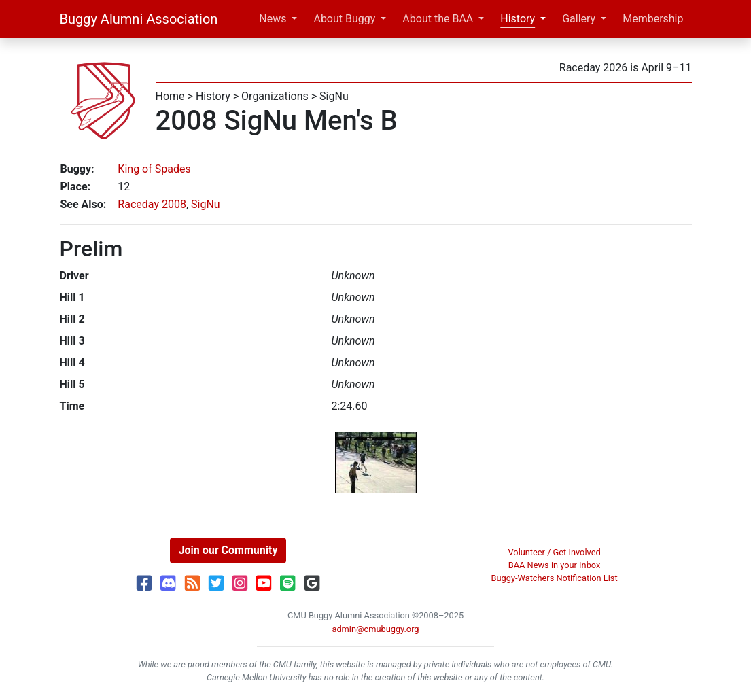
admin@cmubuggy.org (375, 629)
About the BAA (438, 19)
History (518, 19)
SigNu (334, 96)
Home (170, 96)
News (273, 19)
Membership (653, 19)
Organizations (275, 96)
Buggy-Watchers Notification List (555, 578)
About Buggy (344, 19)
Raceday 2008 (152, 204)
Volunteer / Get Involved (554, 552)
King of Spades (154, 169)
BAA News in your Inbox (555, 565)
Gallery (579, 19)
